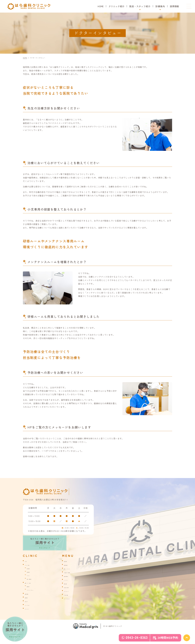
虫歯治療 (68, 562)
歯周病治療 (69, 566)
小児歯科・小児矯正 (72, 573)
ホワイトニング (71, 592)
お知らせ (29, 602)
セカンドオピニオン (72, 600)
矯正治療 (68, 585)
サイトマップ (30, 610)
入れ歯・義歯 (70, 596)
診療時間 (31, 573)
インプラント (70, 581)
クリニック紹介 (116, 6)
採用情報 (174, 6)
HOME (99, 6)
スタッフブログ (31, 606)
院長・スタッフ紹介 (33, 584)
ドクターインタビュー (36, 591)
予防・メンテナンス (72, 570)
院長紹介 (31, 587)
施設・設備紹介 (33, 580)
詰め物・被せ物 (71, 588)
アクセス (31, 576)
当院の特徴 (29, 595)
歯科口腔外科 (70, 577)
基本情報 (31, 569)
